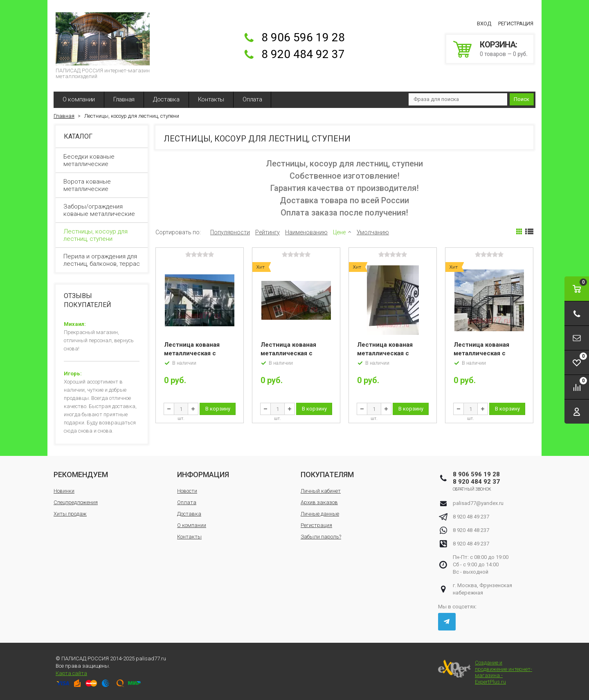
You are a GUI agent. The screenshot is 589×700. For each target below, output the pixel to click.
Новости (187, 491)
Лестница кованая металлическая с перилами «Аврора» (291, 353)
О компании (79, 99)
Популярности (230, 232)
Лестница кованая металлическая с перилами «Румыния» (486, 353)
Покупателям (327, 475)
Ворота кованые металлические (102, 185)
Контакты (211, 99)
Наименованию (306, 232)
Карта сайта (71, 673)
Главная (124, 99)
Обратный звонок (472, 489)
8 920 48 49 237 (471, 517)
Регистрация (516, 24)
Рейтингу (268, 232)
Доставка (166, 99)
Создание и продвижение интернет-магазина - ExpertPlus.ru (485, 672)
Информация (203, 475)
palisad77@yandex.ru (478, 503)
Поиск (522, 99)
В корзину (218, 409)
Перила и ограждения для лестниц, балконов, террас (102, 260)
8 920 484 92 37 (303, 54)
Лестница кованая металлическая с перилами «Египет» (387, 353)
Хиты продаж (70, 514)
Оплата (252, 99)
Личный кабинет (321, 491)
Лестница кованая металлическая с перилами (192, 353)
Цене (339, 232)
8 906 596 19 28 (303, 37)
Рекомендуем (81, 475)
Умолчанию (373, 232)
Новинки (64, 491)
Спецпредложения (76, 502)
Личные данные (320, 514)
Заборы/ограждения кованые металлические (102, 210)
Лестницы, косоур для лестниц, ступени (102, 235)
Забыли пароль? (321, 537)
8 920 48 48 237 (471, 530)
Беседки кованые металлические (102, 160)
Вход (484, 24)
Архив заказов (319, 502)
